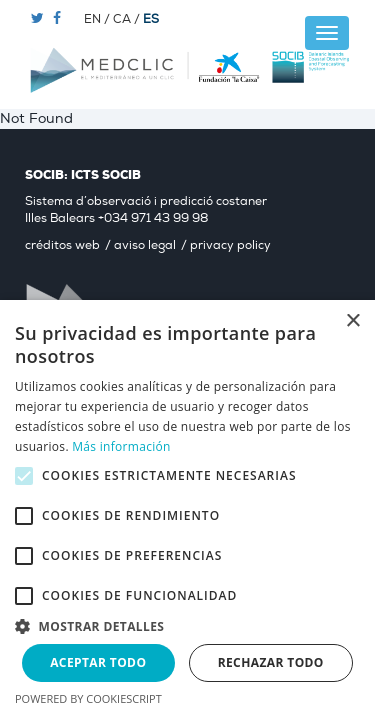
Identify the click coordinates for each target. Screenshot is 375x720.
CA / (128, 19)
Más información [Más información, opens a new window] (121, 446)
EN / (98, 19)
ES (151, 19)
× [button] (352, 321)
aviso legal (145, 245)
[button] (187, 625)
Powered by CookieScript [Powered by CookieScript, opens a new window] (88, 698)
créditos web (62, 245)
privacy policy (230, 245)
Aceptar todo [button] (98, 662)
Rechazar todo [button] (271, 662)
